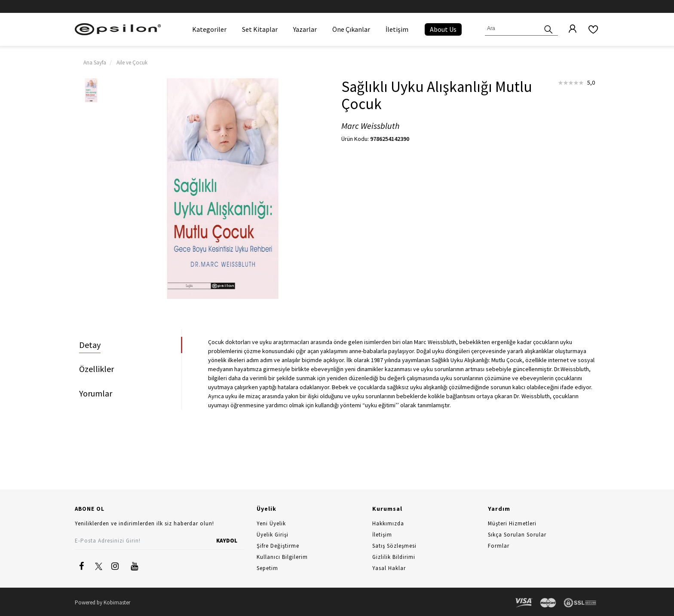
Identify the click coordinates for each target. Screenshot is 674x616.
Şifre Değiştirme (278, 546)
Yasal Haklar (389, 568)
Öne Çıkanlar (351, 29)
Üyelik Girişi (273, 535)
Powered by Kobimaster (103, 602)
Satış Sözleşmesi (394, 546)
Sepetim (267, 568)
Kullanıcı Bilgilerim (282, 557)
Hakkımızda (388, 523)
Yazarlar (305, 29)
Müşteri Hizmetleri (512, 523)
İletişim (397, 29)
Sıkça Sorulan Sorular (517, 535)
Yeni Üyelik (271, 523)
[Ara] (548, 29)
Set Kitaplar (260, 29)
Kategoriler (209, 29)
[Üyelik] (568, 29)
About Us (443, 29)
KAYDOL (227, 541)
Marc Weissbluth (370, 126)
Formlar (499, 546)
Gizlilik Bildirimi (394, 557)
